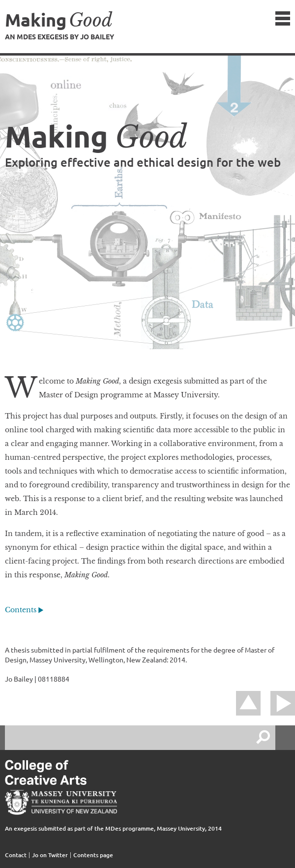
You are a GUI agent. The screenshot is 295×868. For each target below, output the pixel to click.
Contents (21, 610)
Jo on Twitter (50, 855)
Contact (16, 855)
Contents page (93, 855)
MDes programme (130, 828)
